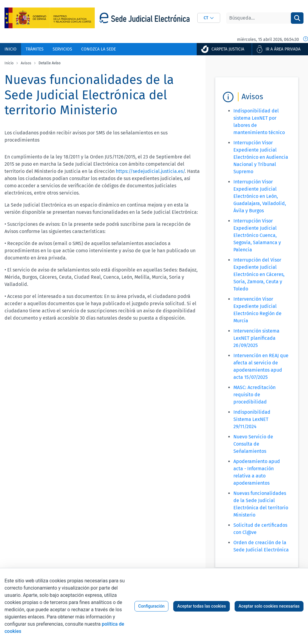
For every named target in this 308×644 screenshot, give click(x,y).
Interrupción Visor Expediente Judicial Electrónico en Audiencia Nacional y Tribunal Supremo (261, 157)
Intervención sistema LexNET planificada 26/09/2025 (256, 338)
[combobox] (209, 18)
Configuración (152, 606)
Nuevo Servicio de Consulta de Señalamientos (253, 444)
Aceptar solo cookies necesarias (269, 606)
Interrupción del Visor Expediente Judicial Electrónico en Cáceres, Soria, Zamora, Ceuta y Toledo (259, 274)
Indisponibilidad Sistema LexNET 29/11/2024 (252, 419)
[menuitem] (11, 49)
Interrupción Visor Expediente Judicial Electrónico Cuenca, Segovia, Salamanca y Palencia (257, 235)
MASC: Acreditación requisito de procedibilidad (254, 395)
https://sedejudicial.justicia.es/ (150, 171)
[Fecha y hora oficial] (306, 39)
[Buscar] (259, 18)
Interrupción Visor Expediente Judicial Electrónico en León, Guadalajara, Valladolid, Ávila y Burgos (260, 196)
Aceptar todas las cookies (202, 606)
